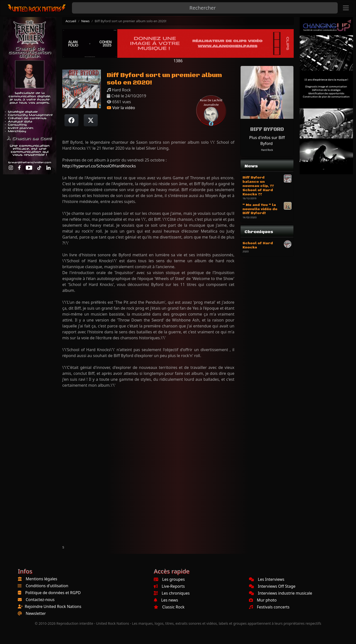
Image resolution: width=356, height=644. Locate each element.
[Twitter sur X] (91, 120)
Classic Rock (169, 607)
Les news (166, 600)
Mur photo (263, 600)
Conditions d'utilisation (47, 586)
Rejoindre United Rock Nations (53, 606)
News (85, 21)
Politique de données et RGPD (53, 593)
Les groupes (169, 579)
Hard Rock (267, 150)
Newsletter (36, 613)
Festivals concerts (269, 607)
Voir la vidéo (121, 108)
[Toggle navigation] (346, 8)
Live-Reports (169, 586)
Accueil (71, 21)
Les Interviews (267, 579)
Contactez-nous (40, 600)
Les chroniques (172, 593)
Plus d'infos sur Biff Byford (267, 141)
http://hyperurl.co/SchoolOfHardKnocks (99, 166)
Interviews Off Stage (272, 586)
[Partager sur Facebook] (71, 120)
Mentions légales (42, 579)
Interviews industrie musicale (281, 593)
